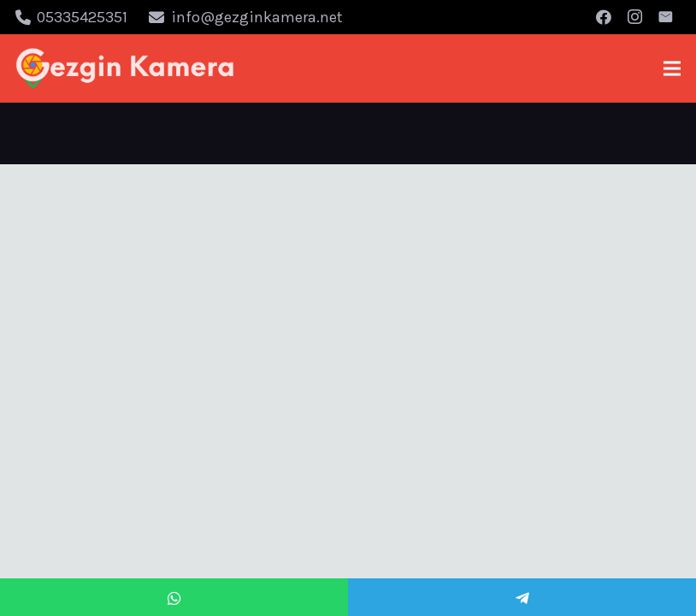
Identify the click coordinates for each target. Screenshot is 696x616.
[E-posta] (665, 17)
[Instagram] (634, 17)
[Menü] (672, 68)
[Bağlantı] (125, 68)
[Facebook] (604, 17)
